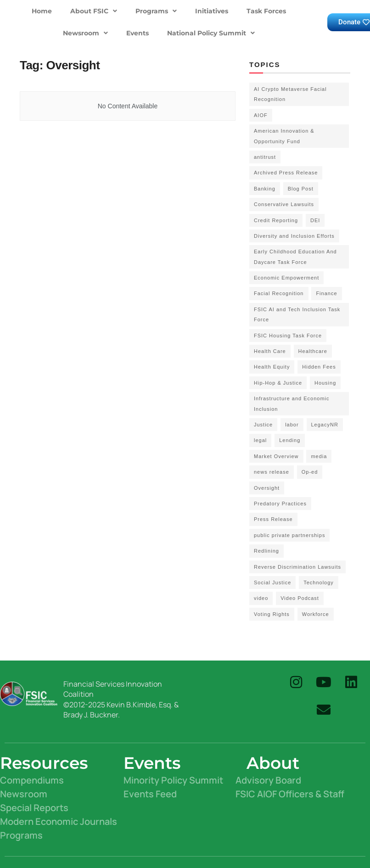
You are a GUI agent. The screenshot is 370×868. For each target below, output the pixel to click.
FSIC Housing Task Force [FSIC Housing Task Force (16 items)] (288, 336)
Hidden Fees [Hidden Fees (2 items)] (319, 367)
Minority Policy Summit (173, 780)
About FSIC (94, 11)
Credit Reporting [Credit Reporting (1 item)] (276, 220)
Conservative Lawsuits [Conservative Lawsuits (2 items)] (284, 204)
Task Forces (266, 11)
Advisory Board (268, 780)
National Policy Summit (211, 33)
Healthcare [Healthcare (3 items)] (313, 351)
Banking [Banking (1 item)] (265, 189)
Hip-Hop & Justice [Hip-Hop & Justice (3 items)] (278, 383)
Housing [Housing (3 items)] (325, 383)
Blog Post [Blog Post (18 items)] (301, 189)
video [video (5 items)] (261, 598)
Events (137, 33)
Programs (156, 11)
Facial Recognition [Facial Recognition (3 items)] (279, 293)
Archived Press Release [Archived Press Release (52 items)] (286, 173)
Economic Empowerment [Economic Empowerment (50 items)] (286, 278)
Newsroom (85, 33)
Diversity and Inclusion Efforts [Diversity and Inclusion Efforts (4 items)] (294, 236)
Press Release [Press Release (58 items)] (273, 519)
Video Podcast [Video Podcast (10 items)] (300, 598)
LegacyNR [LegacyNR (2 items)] (325, 425)
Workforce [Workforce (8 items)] (316, 614)
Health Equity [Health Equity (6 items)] (272, 367)
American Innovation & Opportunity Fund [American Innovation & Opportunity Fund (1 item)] (284, 136)
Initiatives (212, 11)
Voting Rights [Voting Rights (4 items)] (272, 614)
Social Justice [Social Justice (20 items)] (272, 582)
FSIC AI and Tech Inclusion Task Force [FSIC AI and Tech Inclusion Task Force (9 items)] (297, 314)
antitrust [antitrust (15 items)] (265, 157)
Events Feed (150, 794)
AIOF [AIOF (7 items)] (261, 115)
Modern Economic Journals (59, 821)
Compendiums (32, 780)
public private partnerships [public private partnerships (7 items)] (289, 535)
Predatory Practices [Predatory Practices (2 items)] (280, 504)
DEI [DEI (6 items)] (315, 220)
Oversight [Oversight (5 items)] (267, 488)
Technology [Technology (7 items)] (319, 582)
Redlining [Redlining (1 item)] (266, 551)
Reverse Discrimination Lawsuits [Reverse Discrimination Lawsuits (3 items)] (297, 567)
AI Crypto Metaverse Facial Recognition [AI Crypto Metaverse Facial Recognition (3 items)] (290, 94)
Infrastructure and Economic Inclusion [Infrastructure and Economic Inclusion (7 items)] (292, 403)
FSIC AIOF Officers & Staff (290, 794)
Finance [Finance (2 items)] (326, 293)
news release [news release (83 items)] (272, 472)
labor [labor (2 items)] (292, 425)
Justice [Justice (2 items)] (263, 425)
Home (42, 11)
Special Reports (34, 808)
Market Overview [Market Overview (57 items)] (276, 456)
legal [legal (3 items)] (260, 440)
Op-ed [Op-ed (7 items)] (310, 472)
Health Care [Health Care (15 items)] (270, 351)
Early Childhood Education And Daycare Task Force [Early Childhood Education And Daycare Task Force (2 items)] (295, 257)
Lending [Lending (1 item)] (290, 440)
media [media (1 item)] (319, 456)
